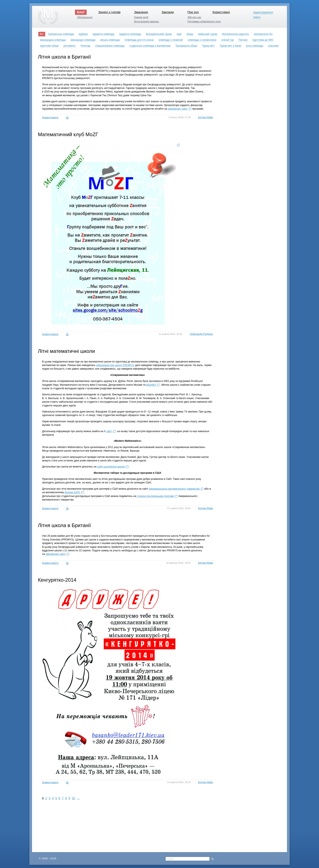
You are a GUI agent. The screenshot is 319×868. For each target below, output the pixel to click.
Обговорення (85, 17)
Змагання (141, 12)
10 (73, 798)
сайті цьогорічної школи (111, 467)
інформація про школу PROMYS (115, 365)
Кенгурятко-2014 (57, 580)
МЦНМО (151, 385)
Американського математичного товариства (174, 489)
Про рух (193, 12)
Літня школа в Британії (64, 57)
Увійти (257, 17)
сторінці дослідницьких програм (155, 496)
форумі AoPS (72, 492)
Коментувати (50, 117)
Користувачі (221, 12)
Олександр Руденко (201, 334)
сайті (109, 431)
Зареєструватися (263, 12)
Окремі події (141, 17)
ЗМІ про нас (194, 17)
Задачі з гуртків (109, 12)
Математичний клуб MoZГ (68, 134)
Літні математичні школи (66, 351)
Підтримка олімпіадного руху (204, 22)
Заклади (168, 12)
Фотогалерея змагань (147, 22)
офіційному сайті (178, 109)
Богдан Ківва (205, 117)
